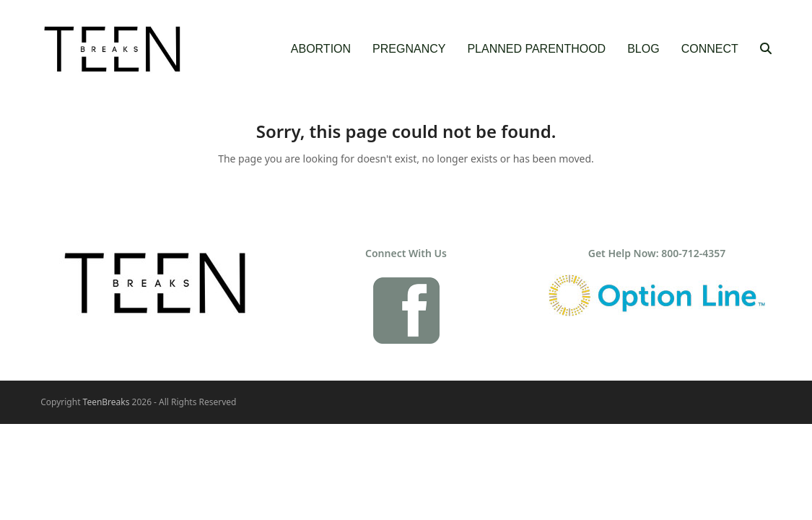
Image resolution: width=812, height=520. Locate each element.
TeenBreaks (106, 402)
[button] (766, 49)
